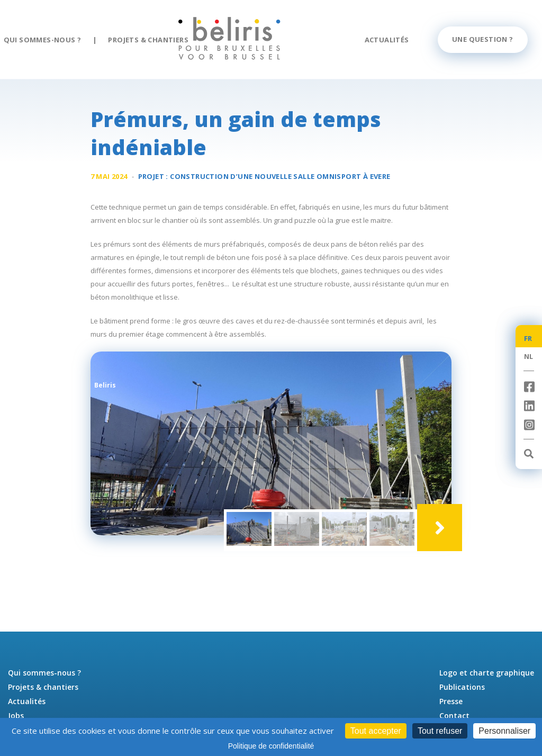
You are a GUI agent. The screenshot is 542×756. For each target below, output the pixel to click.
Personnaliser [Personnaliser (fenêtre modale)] (504, 731)
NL (529, 356)
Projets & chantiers (148, 40)
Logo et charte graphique (487, 673)
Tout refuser (440, 731)
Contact (454, 715)
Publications (462, 687)
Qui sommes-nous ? (43, 40)
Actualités (387, 40)
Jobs (16, 715)
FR (528, 338)
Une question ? (483, 39)
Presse (451, 701)
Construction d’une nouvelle (280, 178)
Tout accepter (376, 731)
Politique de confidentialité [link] (271, 746)
